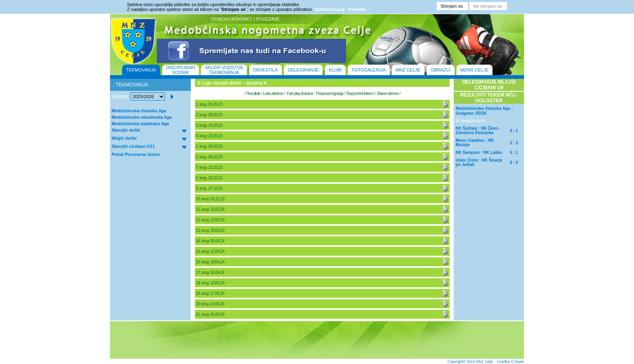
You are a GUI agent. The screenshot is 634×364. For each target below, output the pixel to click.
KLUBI (335, 70)
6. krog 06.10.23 (209, 157)
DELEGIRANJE (303, 70)
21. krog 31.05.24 (210, 314)
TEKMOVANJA (141, 70)
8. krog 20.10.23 (209, 178)
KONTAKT (242, 19)
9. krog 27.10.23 (209, 188)
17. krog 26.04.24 (210, 272)
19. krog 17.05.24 (210, 293)
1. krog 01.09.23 (209, 104)
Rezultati (253, 93)
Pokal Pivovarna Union (136, 154)
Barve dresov (388, 93)
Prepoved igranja (330, 93)
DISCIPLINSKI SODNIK (181, 70)
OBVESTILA (265, 70)
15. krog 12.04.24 (210, 251)
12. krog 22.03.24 (210, 220)
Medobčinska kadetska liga (140, 124)
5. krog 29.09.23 (209, 146)
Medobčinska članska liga (139, 111)
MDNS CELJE (475, 70)
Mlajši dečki (124, 138)
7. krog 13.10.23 (209, 167)
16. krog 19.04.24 (210, 262)
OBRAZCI (441, 70)
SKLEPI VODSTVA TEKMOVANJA (224, 70)
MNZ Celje (485, 362)
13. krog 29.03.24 (210, 230)
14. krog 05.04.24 (210, 241)
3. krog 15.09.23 (209, 125)
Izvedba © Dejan (510, 362)
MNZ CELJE (408, 70)
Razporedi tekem (360, 93)
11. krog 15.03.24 (210, 209)
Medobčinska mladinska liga (142, 117)
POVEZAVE (267, 19)
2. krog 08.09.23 (209, 115)
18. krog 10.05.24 (210, 283)
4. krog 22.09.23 (209, 136)
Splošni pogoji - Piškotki (340, 9)
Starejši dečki (126, 130)
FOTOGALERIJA (369, 70)
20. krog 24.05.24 (210, 304)
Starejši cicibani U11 (133, 146)
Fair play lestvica (300, 93)
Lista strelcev (273, 93)
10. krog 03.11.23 (210, 199)
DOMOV (220, 19)
